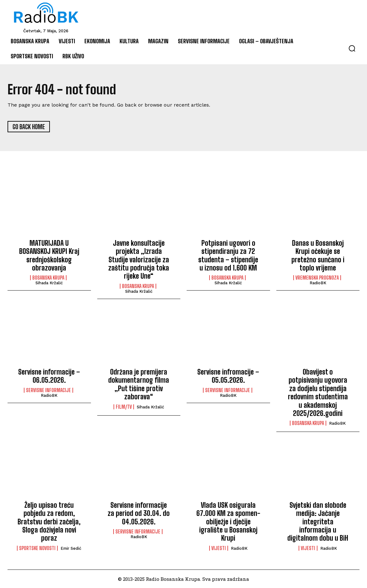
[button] (352, 48)
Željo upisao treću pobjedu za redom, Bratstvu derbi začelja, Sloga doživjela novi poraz (49, 522)
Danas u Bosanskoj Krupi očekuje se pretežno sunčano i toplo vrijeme (318, 255)
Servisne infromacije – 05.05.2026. (228, 376)
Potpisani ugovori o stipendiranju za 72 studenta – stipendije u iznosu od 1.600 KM (228, 255)
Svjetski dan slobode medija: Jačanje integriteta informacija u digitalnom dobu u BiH (318, 522)
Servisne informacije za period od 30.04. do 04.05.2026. (139, 513)
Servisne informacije (48, 390)
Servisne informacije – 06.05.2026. (49, 376)
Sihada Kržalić (49, 283)
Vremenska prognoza (317, 278)
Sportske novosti (37, 548)
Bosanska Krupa (48, 278)
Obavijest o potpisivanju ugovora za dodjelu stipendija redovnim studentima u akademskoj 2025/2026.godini (318, 393)
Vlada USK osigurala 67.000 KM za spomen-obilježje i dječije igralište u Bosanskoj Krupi (228, 522)
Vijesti (219, 548)
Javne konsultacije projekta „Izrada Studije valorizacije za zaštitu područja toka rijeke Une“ (139, 260)
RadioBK (318, 283)
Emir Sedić (71, 548)
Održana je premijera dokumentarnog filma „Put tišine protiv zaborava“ (139, 385)
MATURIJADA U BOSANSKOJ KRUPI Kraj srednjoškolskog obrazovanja (49, 255)
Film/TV (124, 407)
